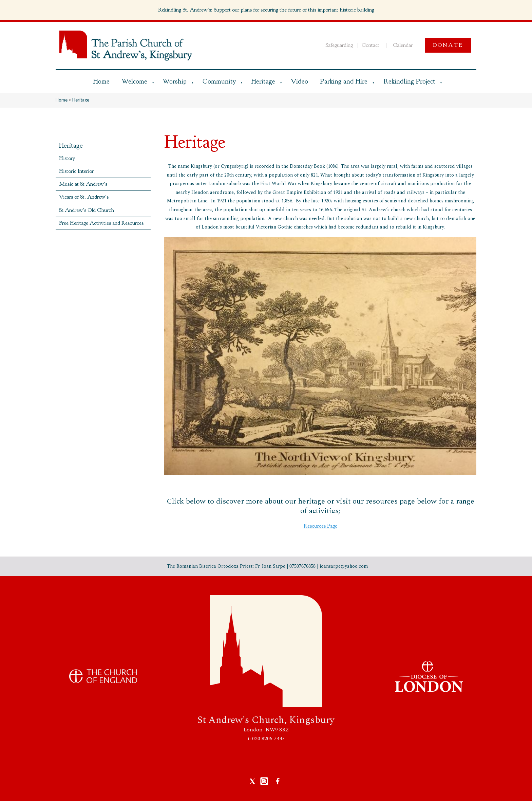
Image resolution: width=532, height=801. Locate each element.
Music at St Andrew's (83, 184)
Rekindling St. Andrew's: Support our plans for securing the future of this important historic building (266, 10)
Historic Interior (76, 171)
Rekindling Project (409, 81)
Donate (448, 45)
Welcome (135, 81)
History (67, 158)
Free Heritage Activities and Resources (101, 223)
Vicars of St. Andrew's (84, 197)
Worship (175, 81)
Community (219, 81)
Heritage (263, 81)
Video (299, 81)
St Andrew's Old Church (87, 210)
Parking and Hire (344, 81)
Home (101, 81)
